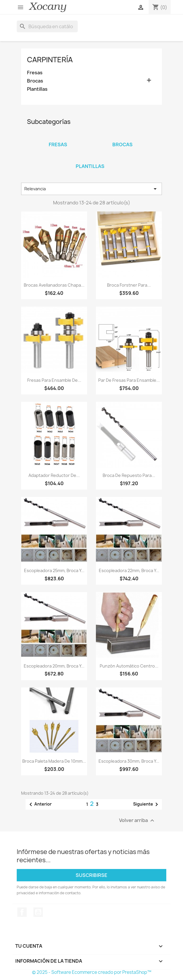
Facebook (22, 912)
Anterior (39, 804)
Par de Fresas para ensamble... (129, 380)
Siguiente (147, 804)
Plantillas (37, 89)
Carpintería (50, 60)
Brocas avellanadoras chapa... (54, 285)
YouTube (38, 912)
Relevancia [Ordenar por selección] (91, 189)
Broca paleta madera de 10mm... (54, 761)
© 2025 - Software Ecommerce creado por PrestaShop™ (92, 972)
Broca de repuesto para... (129, 475)
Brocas (35, 81)
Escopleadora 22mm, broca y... (129, 570)
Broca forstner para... (129, 285)
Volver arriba (137, 820)
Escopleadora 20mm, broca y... (54, 666)
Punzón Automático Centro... (129, 666)
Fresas (35, 73)
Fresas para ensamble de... (54, 380)
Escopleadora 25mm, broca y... (54, 570)
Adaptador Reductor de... (54, 475)
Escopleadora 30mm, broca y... (129, 761)
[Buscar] (47, 26)
